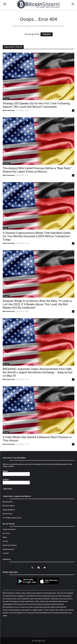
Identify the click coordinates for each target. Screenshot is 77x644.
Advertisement (8, 549)
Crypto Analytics (9, 510)
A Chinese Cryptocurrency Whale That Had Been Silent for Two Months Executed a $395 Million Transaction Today (37, 236)
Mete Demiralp (9, 110)
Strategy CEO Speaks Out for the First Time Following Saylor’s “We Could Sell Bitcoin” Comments (36, 105)
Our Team (6, 533)
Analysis (6, 164)
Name (5, 471)
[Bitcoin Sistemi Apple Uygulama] (49, 584)
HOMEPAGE (47, 34)
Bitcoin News (8, 502)
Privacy (5, 541)
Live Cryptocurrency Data (12, 518)
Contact (6, 553)
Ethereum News (9, 506)
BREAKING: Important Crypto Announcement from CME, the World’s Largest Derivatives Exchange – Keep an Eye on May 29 (38, 372)
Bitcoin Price (7, 514)
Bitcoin (6, 99)
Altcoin (6, 433)
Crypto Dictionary (9, 529)
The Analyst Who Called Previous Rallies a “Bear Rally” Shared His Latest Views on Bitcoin (37, 170)
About (5, 537)
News (5, 228)
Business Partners (10, 545)
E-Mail (6, 480)
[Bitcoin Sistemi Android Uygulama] (28, 584)
